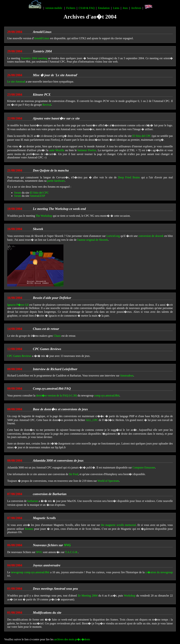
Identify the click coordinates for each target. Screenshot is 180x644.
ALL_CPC (92, 420)
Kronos (29, 529)
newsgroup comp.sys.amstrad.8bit (30, 572)
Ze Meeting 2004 (88, 596)
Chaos (57, 336)
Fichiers (71, 8)
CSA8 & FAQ (86, 8)
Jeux (125, 8)
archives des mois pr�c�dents (72, 639)
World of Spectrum (108, 481)
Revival (47, 105)
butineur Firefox (87, 150)
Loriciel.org (113, 236)
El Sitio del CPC (142, 136)
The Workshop (44, 216)
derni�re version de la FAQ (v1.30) (57, 395)
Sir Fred (73, 474)
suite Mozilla (57, 150)
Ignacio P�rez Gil (18, 305)
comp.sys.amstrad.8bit (107, 395)
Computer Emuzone (144, 467)
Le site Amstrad (16, 82)
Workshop (130, 596)
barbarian (33, 501)
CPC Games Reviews (19, 356)
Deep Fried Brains (129, 177)
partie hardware (56, 181)
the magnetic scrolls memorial (118, 525)
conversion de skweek (151, 236)
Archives (136, 8)
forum (18, 193)
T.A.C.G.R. (71, 552)
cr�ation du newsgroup (159, 572)
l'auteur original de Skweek (93, 240)
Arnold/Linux (42, 38)
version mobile (54, 8)
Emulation (104, 8)
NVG (67, 545)
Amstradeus (127, 376)
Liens (116, 8)
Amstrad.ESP (37, 196)
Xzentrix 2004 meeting (34, 58)
